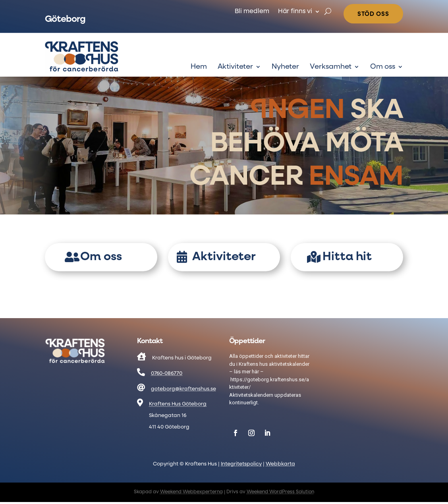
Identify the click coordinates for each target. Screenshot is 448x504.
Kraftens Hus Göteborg (178, 404)
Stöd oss (373, 14)
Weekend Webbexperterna (191, 492)
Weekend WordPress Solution (280, 492)
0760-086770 (167, 374)
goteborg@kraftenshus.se (183, 389)
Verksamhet (331, 67)
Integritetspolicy (241, 464)
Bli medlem (252, 12)
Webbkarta (280, 464)
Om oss (383, 67)
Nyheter (285, 67)
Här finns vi (295, 12)
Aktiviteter (235, 67)
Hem (199, 67)
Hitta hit (347, 257)
